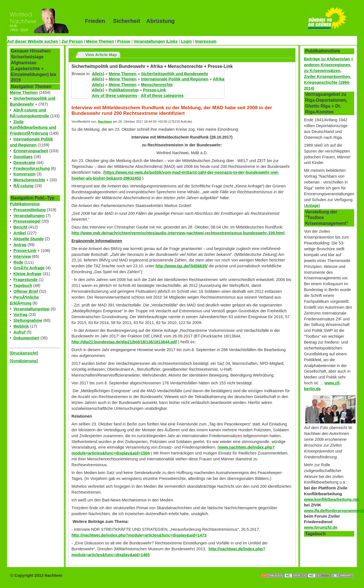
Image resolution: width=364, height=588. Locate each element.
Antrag (20, 245)
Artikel (20, 233)
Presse (124, 41)
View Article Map (101, 55)
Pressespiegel (27, 221)
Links (173, 41)
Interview (22, 256)
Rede (18, 262)
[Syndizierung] (24, 361)
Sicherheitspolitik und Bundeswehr (175, 74)
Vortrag (20, 315)
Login (186, 41)
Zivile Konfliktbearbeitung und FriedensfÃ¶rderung (33, 128)
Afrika (219, 79)
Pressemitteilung (30, 210)
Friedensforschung (32, 168)
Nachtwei (105, 122)
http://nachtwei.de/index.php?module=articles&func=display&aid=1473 (139, 535)
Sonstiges (23, 157)
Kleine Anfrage (27, 274)
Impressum (206, 41)
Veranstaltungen (149, 41)
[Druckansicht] (24, 353)
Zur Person (72, 41)
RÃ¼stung (23, 186)
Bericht (20, 227)
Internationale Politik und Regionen (175, 79)
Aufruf (19, 332)
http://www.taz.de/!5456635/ (182, 266)
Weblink (21, 326)
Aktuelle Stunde (29, 239)
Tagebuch (23, 285)
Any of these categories (114, 96)
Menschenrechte (29, 180)
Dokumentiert (26, 338)
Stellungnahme (28, 320)
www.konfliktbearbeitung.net (331, 499)
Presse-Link (25, 251)
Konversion (24, 174)
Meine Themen (100, 41)
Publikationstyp (25, 204)
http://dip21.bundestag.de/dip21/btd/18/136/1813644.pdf (124, 342)
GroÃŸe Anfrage (29, 268)
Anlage (312, 206)
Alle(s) (98, 74)
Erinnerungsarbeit (31, 151)
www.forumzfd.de (321, 527)
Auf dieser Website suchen (33, 41)
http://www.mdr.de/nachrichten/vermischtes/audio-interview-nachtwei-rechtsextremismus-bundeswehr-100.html (178, 233)
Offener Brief (26, 291)
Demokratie (24, 163)
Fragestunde (25, 280)
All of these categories (162, 96)
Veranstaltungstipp (32, 309)
